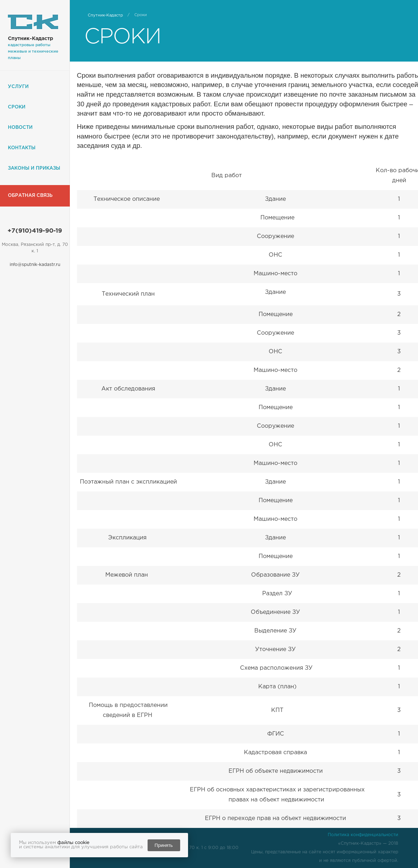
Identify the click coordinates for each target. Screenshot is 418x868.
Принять (164, 845)
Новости (20, 128)
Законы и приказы (34, 168)
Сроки (17, 107)
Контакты (22, 148)
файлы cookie (73, 843)
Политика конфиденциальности (363, 835)
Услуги (18, 87)
